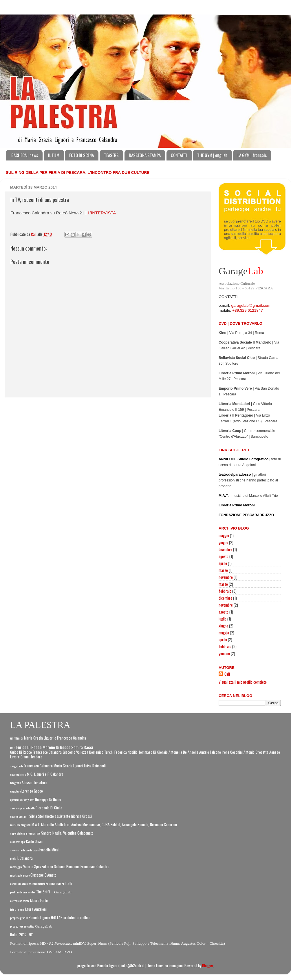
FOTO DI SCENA (82, 155)
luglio (223, 619)
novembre (226, 577)
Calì (227, 674)
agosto (224, 556)
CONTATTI (179, 155)
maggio (224, 535)
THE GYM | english (212, 155)
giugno (223, 542)
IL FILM (54, 155)
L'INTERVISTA (102, 213)
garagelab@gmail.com (251, 305)
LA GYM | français (252, 155)
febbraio (225, 591)
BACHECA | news (25, 155)
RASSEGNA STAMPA (145, 155)
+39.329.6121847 (247, 310)
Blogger (208, 966)
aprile (223, 563)
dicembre (225, 549)
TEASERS (111, 155)
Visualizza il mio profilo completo (243, 682)
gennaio (224, 653)
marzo (223, 570)
